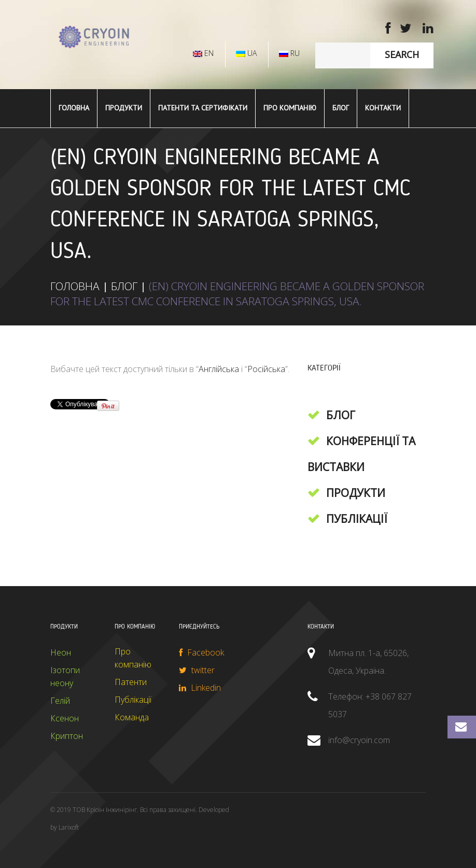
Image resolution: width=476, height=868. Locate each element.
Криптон (67, 736)
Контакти (383, 108)
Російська (266, 369)
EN (203, 53)
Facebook (201, 652)
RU (289, 53)
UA (246, 53)
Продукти (356, 493)
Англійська (219, 369)
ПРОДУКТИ (124, 108)
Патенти (131, 682)
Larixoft (69, 827)
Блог (341, 108)
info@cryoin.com (359, 740)
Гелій (60, 701)
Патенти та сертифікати (203, 108)
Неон (61, 652)
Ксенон (65, 718)
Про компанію (290, 108)
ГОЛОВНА (74, 108)
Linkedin (200, 688)
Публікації (357, 519)
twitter (197, 670)
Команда (132, 717)
